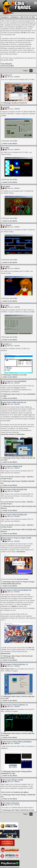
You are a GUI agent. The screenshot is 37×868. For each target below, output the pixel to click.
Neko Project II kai (7, 669)
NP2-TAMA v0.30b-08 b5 (11, 803)
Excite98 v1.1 (7, 344)
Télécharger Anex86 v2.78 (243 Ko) (15, 103)
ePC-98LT (6, 305)
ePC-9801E (6, 186)
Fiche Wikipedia (6, 64)
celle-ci (26, 792)
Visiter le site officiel (9, 144)
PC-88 (23, 33)
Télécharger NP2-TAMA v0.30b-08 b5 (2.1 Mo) (18, 810)
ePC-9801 (6, 148)
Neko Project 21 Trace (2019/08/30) (14, 381)
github (14, 606)
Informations (21, 552)
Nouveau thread (22, 579)
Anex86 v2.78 (7, 75)
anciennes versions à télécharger (13, 434)
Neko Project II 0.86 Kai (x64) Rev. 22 (15, 664)
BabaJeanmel (6, 653)
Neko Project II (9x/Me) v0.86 (12, 466)
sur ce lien (14, 141)
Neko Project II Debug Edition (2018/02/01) (17, 742)
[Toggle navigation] (35, 3)
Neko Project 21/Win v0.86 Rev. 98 (14, 402)
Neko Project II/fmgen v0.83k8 (13, 780)
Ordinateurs (15, 17)
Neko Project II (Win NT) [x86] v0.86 (15, 515)
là (15, 579)
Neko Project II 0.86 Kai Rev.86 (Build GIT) (17, 590)
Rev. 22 (31, 648)
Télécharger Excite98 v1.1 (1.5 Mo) (15, 375)
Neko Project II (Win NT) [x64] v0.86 (15, 490)
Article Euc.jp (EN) (7, 66)
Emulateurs (5, 17)
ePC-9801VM (7, 225)
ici (12, 579)
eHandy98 (6, 107)
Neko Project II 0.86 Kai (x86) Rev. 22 (15, 705)
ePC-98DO (6, 267)
